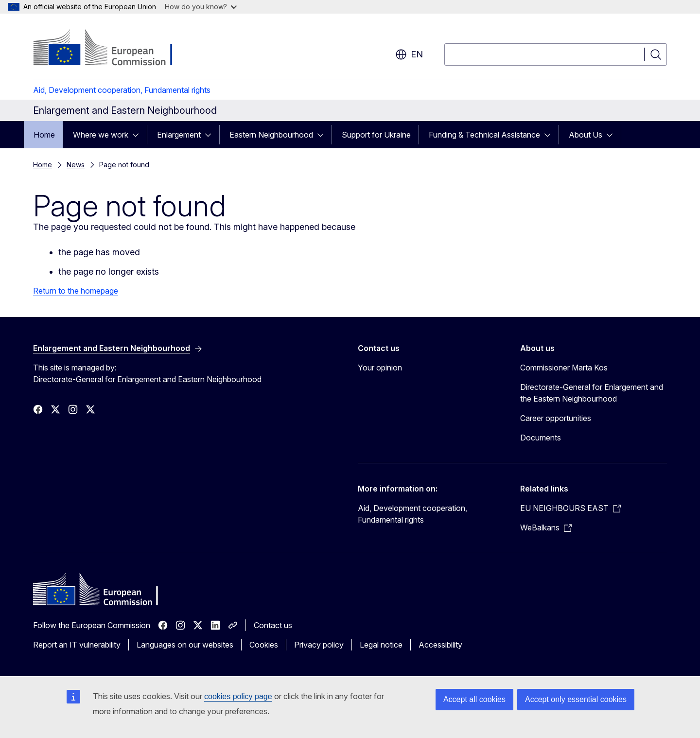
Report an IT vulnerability (77, 645)
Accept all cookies (474, 699)
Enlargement (179, 135)
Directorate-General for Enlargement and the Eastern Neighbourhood (592, 393)
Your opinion (380, 368)
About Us (586, 135)
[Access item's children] (139, 135)
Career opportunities (556, 418)
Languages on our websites (185, 645)
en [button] (409, 54)
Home (44, 135)
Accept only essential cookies (576, 699)
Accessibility (440, 645)
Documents (541, 438)
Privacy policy (319, 645)
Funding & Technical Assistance (484, 135)
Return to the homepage (76, 291)
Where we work (101, 135)
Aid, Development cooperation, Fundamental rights (122, 90)
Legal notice (381, 645)
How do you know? (201, 7)
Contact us (273, 625)
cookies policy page (238, 696)
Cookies (264, 645)
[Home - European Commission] (112, 49)
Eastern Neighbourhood (271, 135)
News (76, 165)
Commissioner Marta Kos (564, 368)
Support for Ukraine (376, 135)
